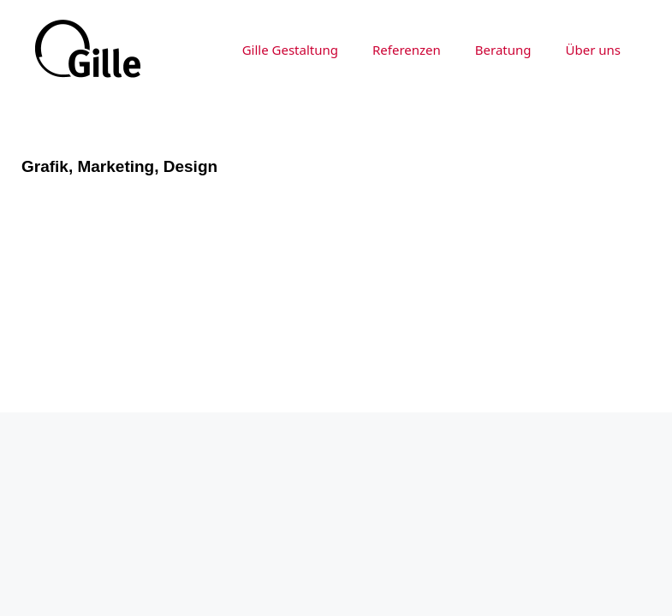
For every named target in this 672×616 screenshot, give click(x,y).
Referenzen (407, 50)
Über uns (593, 50)
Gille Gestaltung (290, 50)
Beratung (503, 50)
